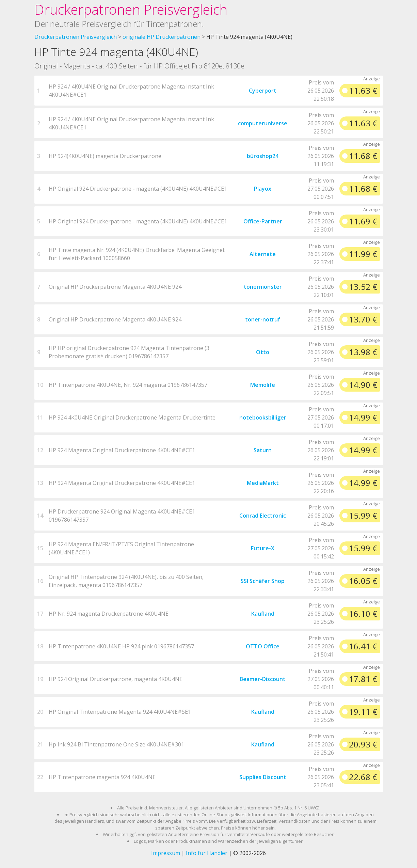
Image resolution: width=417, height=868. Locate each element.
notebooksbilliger (263, 417)
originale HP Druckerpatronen (162, 37)
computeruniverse (263, 123)
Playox (263, 189)
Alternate (263, 254)
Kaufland (263, 614)
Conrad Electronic (263, 516)
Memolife (263, 385)
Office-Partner (263, 221)
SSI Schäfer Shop (263, 581)
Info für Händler (207, 853)
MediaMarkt (263, 483)
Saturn (263, 450)
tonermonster (263, 287)
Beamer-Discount (263, 679)
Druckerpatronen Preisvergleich (131, 9)
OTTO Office (263, 646)
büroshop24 (263, 156)
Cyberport (263, 91)
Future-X (263, 548)
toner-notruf (263, 319)
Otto (263, 352)
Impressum (166, 853)
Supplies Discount (263, 777)
